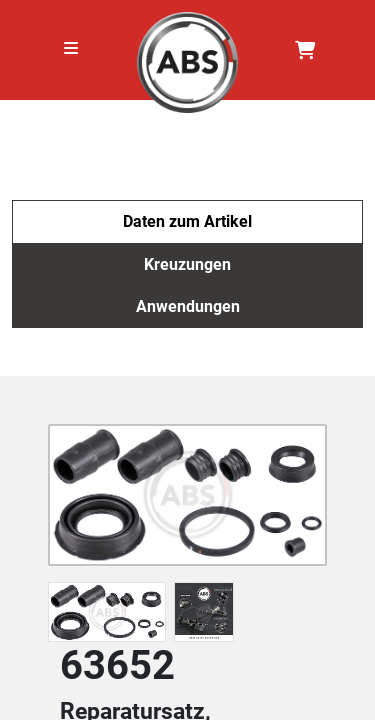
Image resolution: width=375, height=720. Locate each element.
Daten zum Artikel (187, 221)
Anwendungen (188, 306)
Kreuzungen (187, 264)
